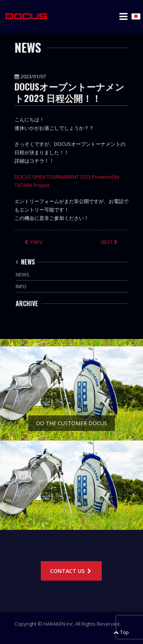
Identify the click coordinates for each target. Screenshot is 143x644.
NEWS (25, 262)
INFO (21, 286)
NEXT (110, 242)
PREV (33, 242)
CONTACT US (71, 571)
